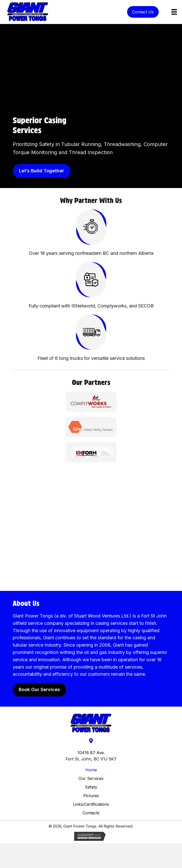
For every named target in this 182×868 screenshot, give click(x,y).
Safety (91, 787)
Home (91, 770)
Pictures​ (91, 796)
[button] (143, 12)
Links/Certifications (91, 804)
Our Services (91, 778)
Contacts (91, 813)
